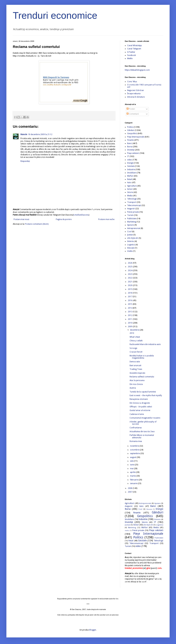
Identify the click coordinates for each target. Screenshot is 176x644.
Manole (24, 134)
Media (130, 196)
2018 (130, 293)
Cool (129, 232)
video (130, 160)
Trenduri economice (55, 15)
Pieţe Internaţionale (136, 137)
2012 (130, 315)
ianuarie (134, 483)
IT (128, 156)
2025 (130, 267)
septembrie (135, 453)
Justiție (130, 235)
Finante (130, 140)
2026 (130, 263)
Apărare (131, 225)
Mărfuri (130, 176)
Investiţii (131, 150)
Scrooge (133, 348)
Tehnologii (132, 199)
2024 (130, 270)
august (133, 457)
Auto (129, 183)
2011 (130, 319)
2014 (130, 308)
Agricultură (132, 186)
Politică (130, 127)
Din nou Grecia (136, 384)
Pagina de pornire (64, 219)
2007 (130, 492)
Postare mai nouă (21, 219)
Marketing (132, 222)
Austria (133, 388)
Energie (130, 163)
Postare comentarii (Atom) (37, 224)
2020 (130, 285)
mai (132, 469)
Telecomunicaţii (134, 205)
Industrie (131, 170)
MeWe (130, 58)
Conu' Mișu (132, 82)
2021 (130, 282)
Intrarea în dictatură (136, 97)
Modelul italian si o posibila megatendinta (142, 357)
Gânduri (131, 130)
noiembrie (135, 446)
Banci (130, 143)
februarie (134, 480)
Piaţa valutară (133, 153)
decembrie (135, 330)
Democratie (135, 362)
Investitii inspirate (137, 373)
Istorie (130, 192)
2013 (130, 312)
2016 (130, 300)
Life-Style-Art (133, 238)
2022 (130, 278)
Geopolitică (132, 133)
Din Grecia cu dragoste (140, 403)
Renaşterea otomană (139, 399)
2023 (130, 274)
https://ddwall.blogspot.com (137, 70)
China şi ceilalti (136, 341)
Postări (131, 109)
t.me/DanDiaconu (81, 215)
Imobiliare (132, 173)
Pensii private (133, 212)
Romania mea (136, 441)
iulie (132, 461)
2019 (130, 289)
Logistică (131, 245)
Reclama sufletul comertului (142, 377)
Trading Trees (136, 369)
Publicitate (132, 219)
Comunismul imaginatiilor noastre (145, 418)
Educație (131, 248)
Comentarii (133, 114)
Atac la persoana (137, 380)
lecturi (130, 189)
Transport (132, 202)
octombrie (135, 450)
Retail (130, 179)
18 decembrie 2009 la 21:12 (40, 134)
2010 (130, 323)
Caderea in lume (137, 414)
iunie (132, 465)
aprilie (133, 472)
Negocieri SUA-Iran (136, 90)
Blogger (93, 630)
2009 (130, 327)
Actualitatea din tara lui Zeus (142, 432)
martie (133, 476)
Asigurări (131, 209)
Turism (130, 215)
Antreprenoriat (134, 228)
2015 (130, 304)
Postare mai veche (106, 219)
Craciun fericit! (136, 352)
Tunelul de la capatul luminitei (143, 392)
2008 (130, 488)
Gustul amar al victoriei (140, 410)
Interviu (131, 241)
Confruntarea (136, 428)
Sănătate (131, 166)
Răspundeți (25, 161)
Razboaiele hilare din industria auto (145, 344)
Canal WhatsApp (134, 46)
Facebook (132, 55)
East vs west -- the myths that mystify (146, 395)
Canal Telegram (134, 49)
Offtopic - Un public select (141, 407)
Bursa (130, 147)
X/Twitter (131, 52)
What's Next (135, 337)
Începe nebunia (134, 94)
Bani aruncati (135, 366)
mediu (130, 251)
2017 (130, 297)
